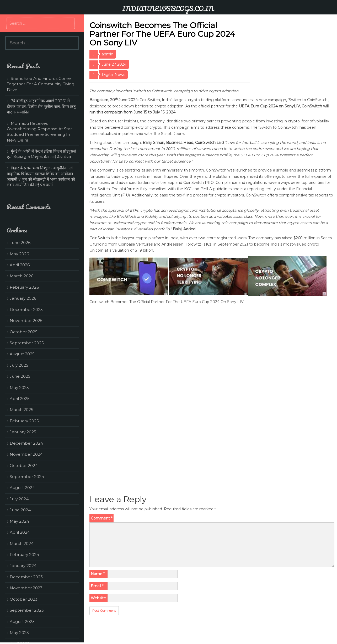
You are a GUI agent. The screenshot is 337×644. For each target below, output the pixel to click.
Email (97, 586)
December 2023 (26, 577)
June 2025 (20, 376)
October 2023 (24, 599)
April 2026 (20, 265)
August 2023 (22, 622)
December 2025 (26, 310)
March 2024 (22, 544)
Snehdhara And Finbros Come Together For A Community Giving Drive (41, 84)
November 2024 (26, 454)
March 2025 (22, 410)
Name (98, 574)
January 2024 (23, 566)
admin (108, 54)
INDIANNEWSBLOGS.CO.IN (168, 8)
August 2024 (22, 488)
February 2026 (24, 287)
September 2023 (27, 610)
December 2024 (26, 443)
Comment (101, 518)
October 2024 (24, 466)
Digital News (113, 75)
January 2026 (23, 298)
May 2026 (19, 254)
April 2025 (20, 399)
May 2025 (19, 388)
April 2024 (20, 532)
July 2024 (19, 499)
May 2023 (19, 633)
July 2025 (19, 365)
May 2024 (19, 521)
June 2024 (20, 510)
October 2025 (24, 332)
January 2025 (23, 432)
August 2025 (22, 354)
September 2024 (27, 477)
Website (98, 598)
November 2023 (26, 588)
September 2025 (27, 343)
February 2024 (24, 555)
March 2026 (22, 276)
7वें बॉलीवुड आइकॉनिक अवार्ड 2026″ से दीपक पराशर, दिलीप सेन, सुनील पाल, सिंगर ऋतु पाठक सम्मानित (41, 106)
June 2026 (20, 243)
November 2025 (26, 321)
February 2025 (24, 421)
